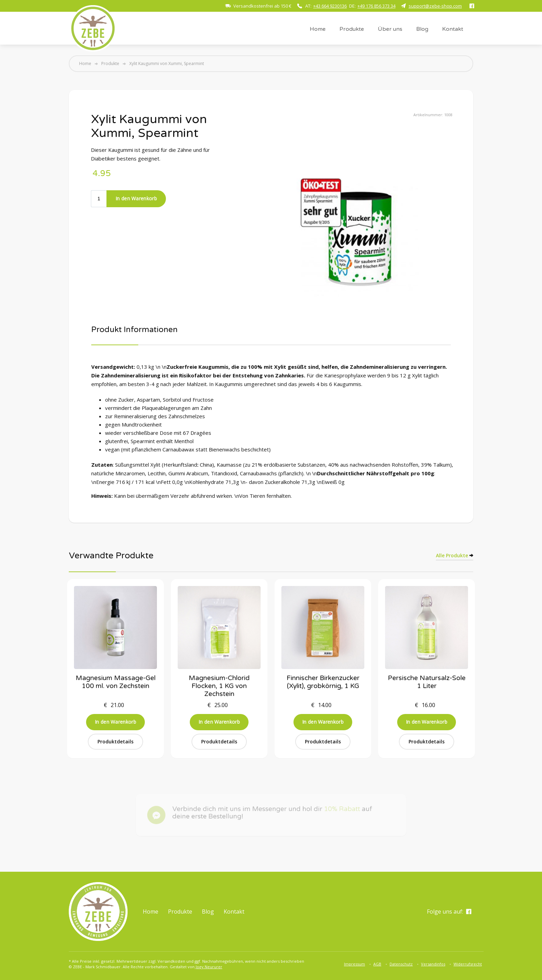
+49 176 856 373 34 (376, 6)
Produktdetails (115, 741)
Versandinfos (433, 964)
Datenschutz (401, 964)
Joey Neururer (208, 967)
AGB (377, 964)
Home (318, 29)
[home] (93, 28)
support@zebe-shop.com (435, 6)
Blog (422, 29)
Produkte (352, 29)
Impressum (354, 964)
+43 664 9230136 (330, 6)
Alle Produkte (452, 555)
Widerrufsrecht (468, 964)
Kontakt (453, 29)
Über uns (390, 29)
